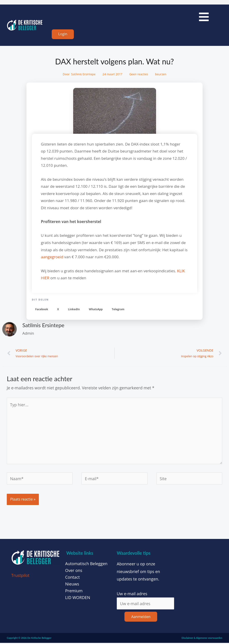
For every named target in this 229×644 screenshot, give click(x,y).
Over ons (74, 571)
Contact (73, 578)
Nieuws (72, 585)
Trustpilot (20, 576)
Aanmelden (141, 618)
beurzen (161, 75)
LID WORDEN (78, 598)
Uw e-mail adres (132, 595)
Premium (74, 592)
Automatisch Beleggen (86, 564)
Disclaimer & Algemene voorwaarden (202, 639)
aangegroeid (52, 257)
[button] (42, 309)
